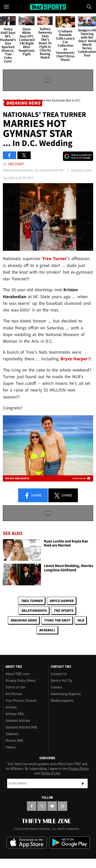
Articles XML (15, 714)
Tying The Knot (57, 620)
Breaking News (24, 620)
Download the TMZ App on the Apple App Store (27, 843)
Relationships (34, 610)
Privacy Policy (79, 769)
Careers (56, 687)
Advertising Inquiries (66, 694)
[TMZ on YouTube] (52, 806)
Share (33, 496)
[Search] (89, 7)
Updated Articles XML (22, 727)
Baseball (47, 630)
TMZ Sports (63, 610)
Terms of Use (15, 687)
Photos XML (15, 741)
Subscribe (83, 783)
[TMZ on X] (42, 806)
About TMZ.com (18, 674)
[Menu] (7, 7)
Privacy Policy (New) (21, 681)
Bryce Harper (61, 601)
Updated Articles (18, 721)
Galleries (12, 734)
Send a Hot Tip (62, 681)
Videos (11, 747)
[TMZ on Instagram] (62, 806)
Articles (11, 707)
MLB (81, 620)
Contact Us (59, 674)
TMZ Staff (15, 164)
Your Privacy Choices (21, 701)
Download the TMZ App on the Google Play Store (70, 843)
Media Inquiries (62, 701)
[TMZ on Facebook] (32, 806)
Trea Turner (32, 601)
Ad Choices (14, 694)
